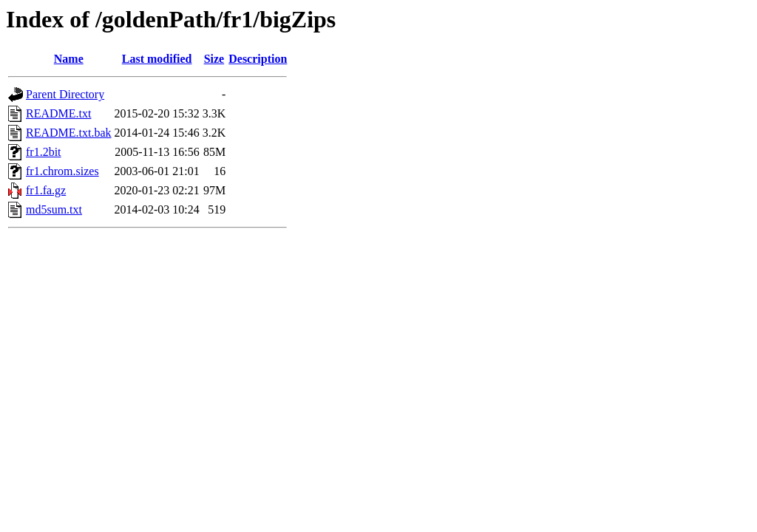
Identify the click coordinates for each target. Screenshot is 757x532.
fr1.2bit (44, 152)
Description (258, 59)
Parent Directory (65, 94)
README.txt (58, 113)
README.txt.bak (69, 133)
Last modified (157, 59)
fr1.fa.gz (46, 190)
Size (214, 59)
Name (69, 59)
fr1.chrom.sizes (62, 171)
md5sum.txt (54, 209)
